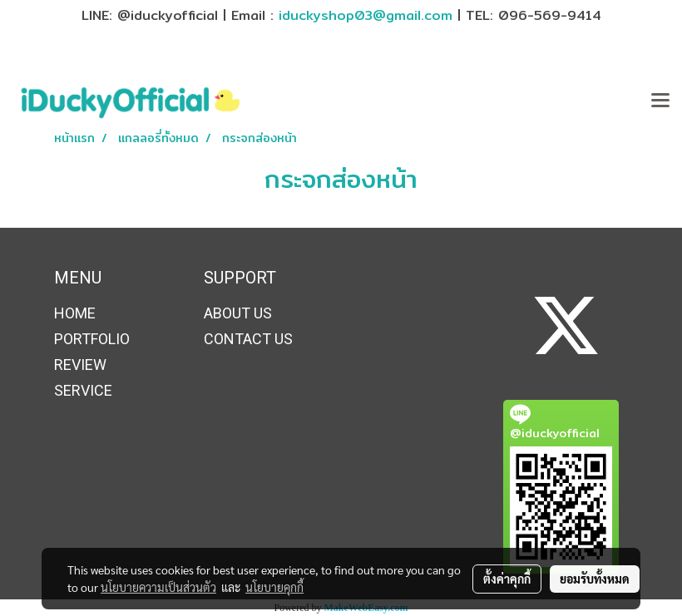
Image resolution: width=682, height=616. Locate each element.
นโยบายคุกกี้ (274, 587)
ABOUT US (238, 313)
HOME (75, 313)
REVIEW (80, 365)
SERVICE (83, 390)
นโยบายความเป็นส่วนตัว (158, 587)
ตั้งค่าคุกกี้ (507, 579)
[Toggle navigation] (660, 101)
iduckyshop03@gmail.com (366, 15)
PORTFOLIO (92, 339)
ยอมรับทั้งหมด (595, 579)
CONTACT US (248, 339)
